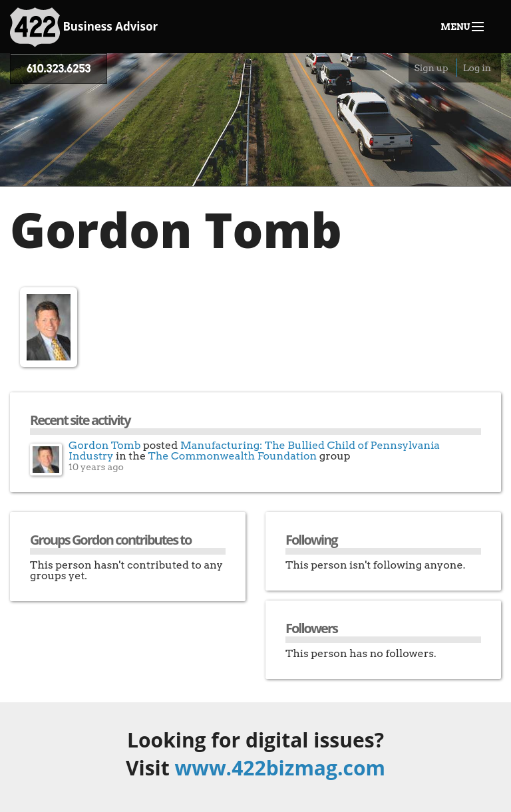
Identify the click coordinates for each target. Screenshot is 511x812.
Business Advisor (84, 27)
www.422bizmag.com (280, 768)
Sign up (431, 68)
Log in (477, 68)
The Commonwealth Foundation (233, 456)
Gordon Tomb (105, 445)
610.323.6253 (59, 69)
